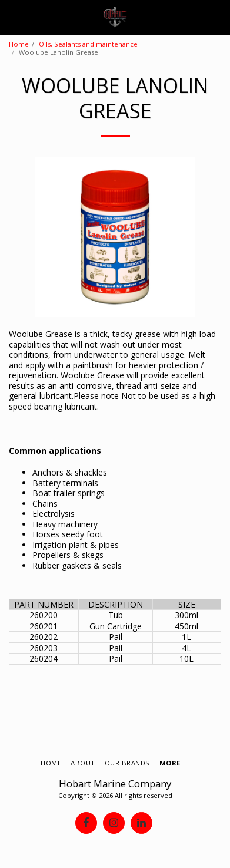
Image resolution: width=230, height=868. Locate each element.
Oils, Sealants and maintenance (88, 44)
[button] (13, 17)
